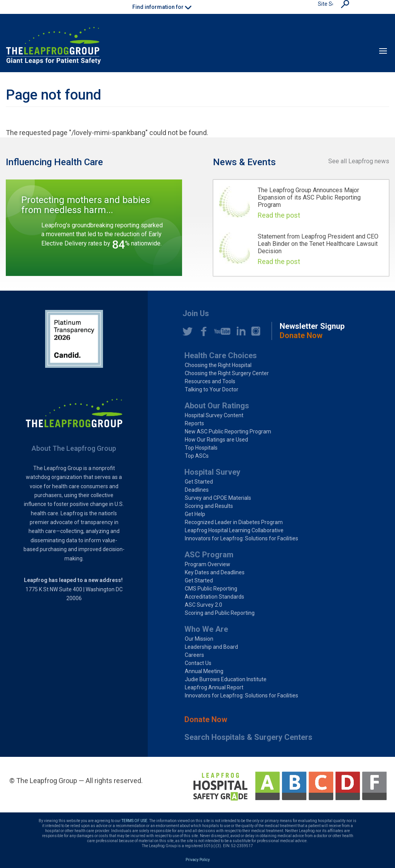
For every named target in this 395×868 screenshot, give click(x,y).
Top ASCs (197, 456)
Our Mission (199, 639)
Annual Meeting (204, 671)
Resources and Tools (210, 381)
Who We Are (206, 629)
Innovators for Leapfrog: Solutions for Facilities (241, 538)
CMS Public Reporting (211, 589)
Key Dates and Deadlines (215, 572)
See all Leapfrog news (359, 161)
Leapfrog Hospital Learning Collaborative (234, 530)
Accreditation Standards (214, 597)
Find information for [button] (162, 7)
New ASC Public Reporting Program (228, 431)
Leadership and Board (211, 647)
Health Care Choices (221, 355)
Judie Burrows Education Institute (226, 679)
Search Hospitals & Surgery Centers (248, 737)
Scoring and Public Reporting (220, 613)
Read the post (279, 215)
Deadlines (197, 490)
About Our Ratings (217, 406)
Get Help (195, 514)
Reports (194, 423)
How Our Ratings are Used (216, 440)
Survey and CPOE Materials (218, 498)
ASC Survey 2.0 (203, 605)
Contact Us (198, 663)
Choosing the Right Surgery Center (227, 373)
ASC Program (209, 555)
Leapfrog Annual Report (214, 687)
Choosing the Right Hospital (218, 365)
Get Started (199, 482)
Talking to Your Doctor (212, 389)
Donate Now (206, 719)
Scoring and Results (209, 506)
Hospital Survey (212, 472)
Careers (194, 655)
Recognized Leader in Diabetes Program (234, 522)
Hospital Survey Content (214, 415)
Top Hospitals (201, 448)
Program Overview (208, 564)
